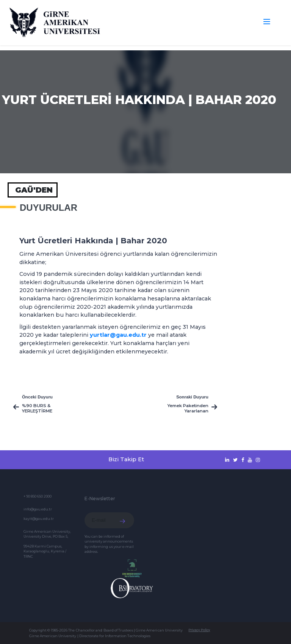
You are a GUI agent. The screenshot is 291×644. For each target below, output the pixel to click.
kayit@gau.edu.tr (39, 519)
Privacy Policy (199, 630)
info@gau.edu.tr (38, 509)
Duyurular (48, 208)
